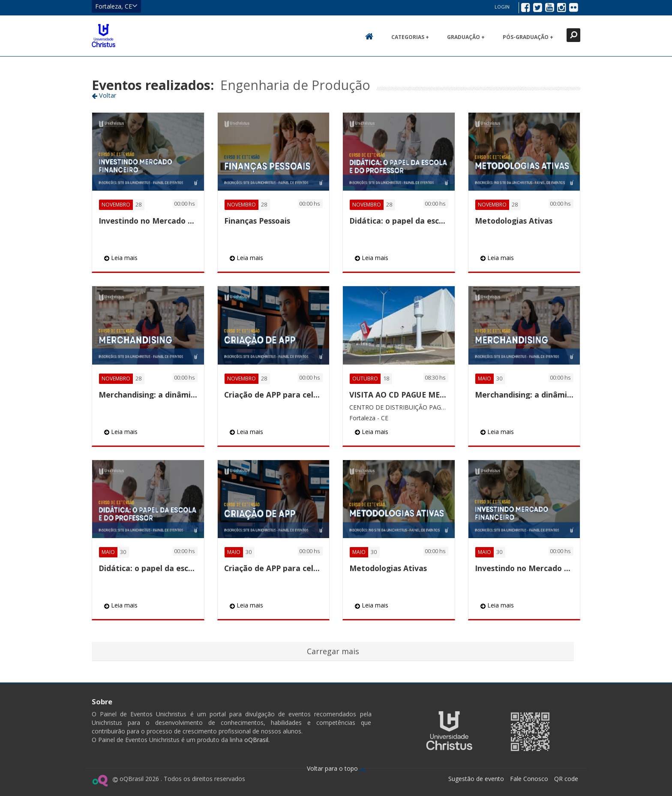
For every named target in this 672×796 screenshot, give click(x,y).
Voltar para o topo (336, 768)
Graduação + (466, 37)
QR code (566, 779)
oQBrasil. (256, 740)
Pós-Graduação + (528, 37)
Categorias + (410, 37)
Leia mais (121, 258)
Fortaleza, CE (116, 6)
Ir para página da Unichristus (449, 731)
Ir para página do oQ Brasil (100, 781)
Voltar (104, 95)
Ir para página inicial (103, 36)
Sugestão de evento (476, 779)
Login (502, 7)
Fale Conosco (529, 779)
